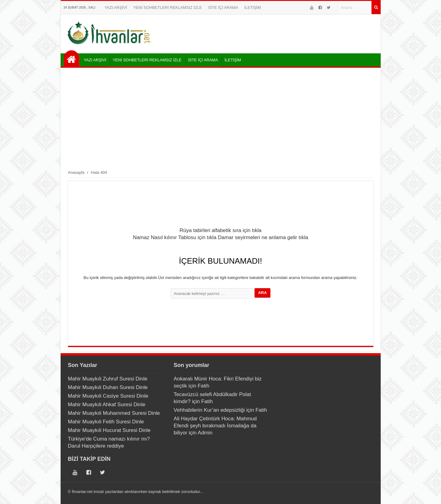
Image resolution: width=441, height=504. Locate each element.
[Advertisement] (221, 118)
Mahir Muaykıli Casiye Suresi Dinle (108, 396)
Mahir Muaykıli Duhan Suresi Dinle (108, 387)
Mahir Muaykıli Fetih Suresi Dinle (106, 422)
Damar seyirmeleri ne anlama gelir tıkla (263, 237)
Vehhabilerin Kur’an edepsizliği (209, 410)
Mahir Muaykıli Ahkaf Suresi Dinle (107, 405)
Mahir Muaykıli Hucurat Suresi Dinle (109, 430)
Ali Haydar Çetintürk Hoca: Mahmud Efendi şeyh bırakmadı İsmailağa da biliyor (215, 426)
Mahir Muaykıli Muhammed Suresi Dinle (114, 413)
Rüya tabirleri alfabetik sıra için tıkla (220, 230)
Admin (205, 433)
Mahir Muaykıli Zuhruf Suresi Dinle (108, 379)
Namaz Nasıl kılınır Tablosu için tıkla (175, 237)
